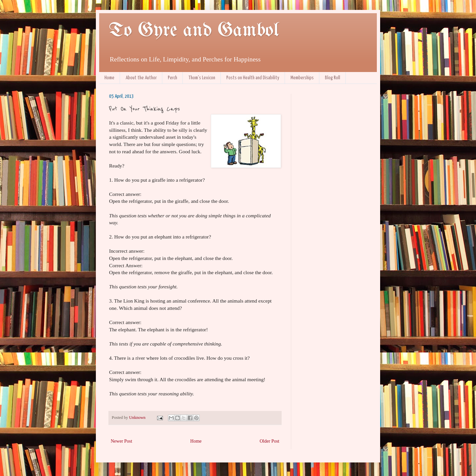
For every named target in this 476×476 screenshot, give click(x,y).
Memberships (302, 78)
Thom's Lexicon (202, 78)
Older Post (270, 441)
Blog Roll (333, 78)
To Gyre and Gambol (194, 31)
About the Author (141, 78)
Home (109, 78)
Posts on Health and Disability (253, 78)
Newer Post (121, 441)
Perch (173, 78)
